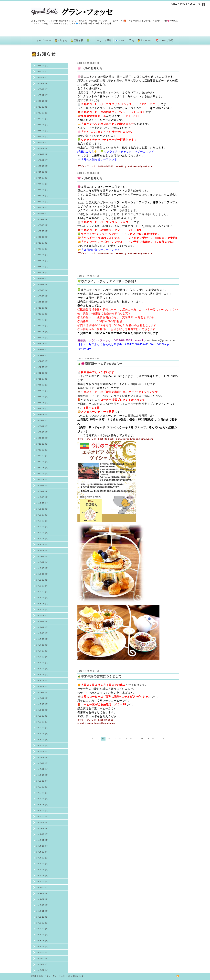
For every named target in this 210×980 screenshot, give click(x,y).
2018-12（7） (43, 556)
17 (137, 739)
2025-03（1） (43, 136)
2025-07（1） (43, 113)
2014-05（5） (43, 876)
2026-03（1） (43, 71)
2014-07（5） (43, 864)
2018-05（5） (43, 592)
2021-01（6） (43, 414)
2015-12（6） (43, 763)
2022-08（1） (43, 302)
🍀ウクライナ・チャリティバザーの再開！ (107, 281)
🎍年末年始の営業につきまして (99, 676)
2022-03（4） (43, 332)
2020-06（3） (43, 450)
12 (109, 739)
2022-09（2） (43, 296)
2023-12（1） (43, 213)
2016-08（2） (43, 716)
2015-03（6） (43, 816)
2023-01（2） (43, 272)
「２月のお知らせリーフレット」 (102, 250)
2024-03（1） (43, 196)
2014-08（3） (43, 858)
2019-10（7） (43, 497)
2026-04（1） (43, 66)
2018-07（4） (43, 586)
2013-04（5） (43, 952)
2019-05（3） (43, 527)
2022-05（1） (43, 320)
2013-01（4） (43, 970)
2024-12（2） (43, 154)
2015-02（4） (43, 822)
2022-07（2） (43, 308)
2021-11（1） (43, 355)
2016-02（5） (43, 751)
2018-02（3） (43, 609)
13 (114, 739)
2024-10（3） (43, 166)
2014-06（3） (43, 870)
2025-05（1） (43, 125)
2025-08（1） (43, 107)
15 (125, 739)
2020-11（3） (43, 426)
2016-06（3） (43, 728)
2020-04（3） (43, 462)
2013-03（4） (43, 958)
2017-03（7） (43, 675)
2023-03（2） (43, 261)
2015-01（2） (43, 828)
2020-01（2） (43, 479)
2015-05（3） (43, 805)
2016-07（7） (43, 722)
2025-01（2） (43, 148)
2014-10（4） (43, 846)
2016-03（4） (43, 745)
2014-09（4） (43, 852)
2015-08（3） (43, 787)
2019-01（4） (43, 550)
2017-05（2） (43, 663)
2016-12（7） (43, 692)
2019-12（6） (43, 485)
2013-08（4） (43, 929)
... (97, 739)
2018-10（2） (43, 568)
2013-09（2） (43, 923)
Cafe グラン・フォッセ (50, 976)
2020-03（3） (43, 468)
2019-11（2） (43, 491)
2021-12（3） (43, 349)
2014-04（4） (43, 881)
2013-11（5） (43, 911)
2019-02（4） (43, 544)
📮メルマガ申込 (165, 40)
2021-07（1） (43, 379)
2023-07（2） (43, 243)
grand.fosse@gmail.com (160, 340)
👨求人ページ (145, 40)
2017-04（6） (43, 669)
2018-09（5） (43, 574)
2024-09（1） (43, 172)
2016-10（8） (43, 704)
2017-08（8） (43, 645)
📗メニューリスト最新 (99, 40)
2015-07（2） (43, 793)
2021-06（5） (43, 385)
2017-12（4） (43, 621)
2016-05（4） (43, 734)
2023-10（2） (43, 225)
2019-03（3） (43, 539)
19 (148, 739)
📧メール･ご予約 (125, 40)
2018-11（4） (43, 562)
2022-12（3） (43, 278)
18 (142, 739)
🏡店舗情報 (77, 40)
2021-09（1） (43, 367)
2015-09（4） (43, 781)
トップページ (44, 40)
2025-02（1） (43, 142)
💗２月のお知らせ (90, 178)
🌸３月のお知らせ (90, 68)
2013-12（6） (43, 905)
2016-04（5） (43, 740)
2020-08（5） (43, 444)
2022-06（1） (43, 314)
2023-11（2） (43, 219)
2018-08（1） (43, 580)
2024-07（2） (43, 178)
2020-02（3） (43, 473)
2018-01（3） (43, 615)
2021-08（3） (43, 373)
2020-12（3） (43, 420)
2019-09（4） (43, 503)
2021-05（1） (43, 391)
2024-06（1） (43, 184)
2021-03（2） (43, 403)
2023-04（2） (43, 255)
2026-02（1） (43, 77)
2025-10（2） (43, 101)
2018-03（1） (43, 604)
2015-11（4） (43, 769)
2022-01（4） (43, 343)
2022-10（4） (43, 290)
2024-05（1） (43, 190)
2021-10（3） (43, 361)
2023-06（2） (43, 249)
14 (120, 739)
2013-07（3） (43, 935)
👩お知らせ (61, 40)
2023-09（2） (43, 231)
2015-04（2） (43, 811)
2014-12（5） (43, 834)
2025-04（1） (43, 131)
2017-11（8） (43, 627)
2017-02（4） (43, 680)
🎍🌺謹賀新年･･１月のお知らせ (100, 364)
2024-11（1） (43, 160)
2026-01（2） (43, 83)
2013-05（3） (43, 946)
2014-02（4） (43, 893)
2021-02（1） (43, 408)
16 (131, 739)
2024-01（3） (43, 207)
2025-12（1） (43, 89)
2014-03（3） (43, 887)
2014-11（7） (43, 840)
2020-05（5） (43, 456)
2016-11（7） (43, 698)
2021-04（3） (43, 397)
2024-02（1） (43, 202)
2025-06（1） (43, 119)
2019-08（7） (43, 509)
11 (103, 739)
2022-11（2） (43, 284)
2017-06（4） (43, 657)
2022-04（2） (43, 326)
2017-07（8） (43, 651)
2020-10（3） (43, 432)
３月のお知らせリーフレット (99, 159)
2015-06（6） (43, 799)
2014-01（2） (43, 899)
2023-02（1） (43, 267)
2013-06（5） (43, 941)
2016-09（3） (43, 710)
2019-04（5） (43, 533)
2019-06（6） (43, 521)
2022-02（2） (43, 338)
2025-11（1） (43, 95)
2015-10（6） (43, 775)
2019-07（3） (43, 515)
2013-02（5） (43, 964)
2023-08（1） (43, 237)
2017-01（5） (43, 686)
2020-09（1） (43, 438)
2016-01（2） (43, 757)
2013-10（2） (43, 917)
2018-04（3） (43, 598)
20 (153, 739)
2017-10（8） (43, 633)
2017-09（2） (43, 639)
